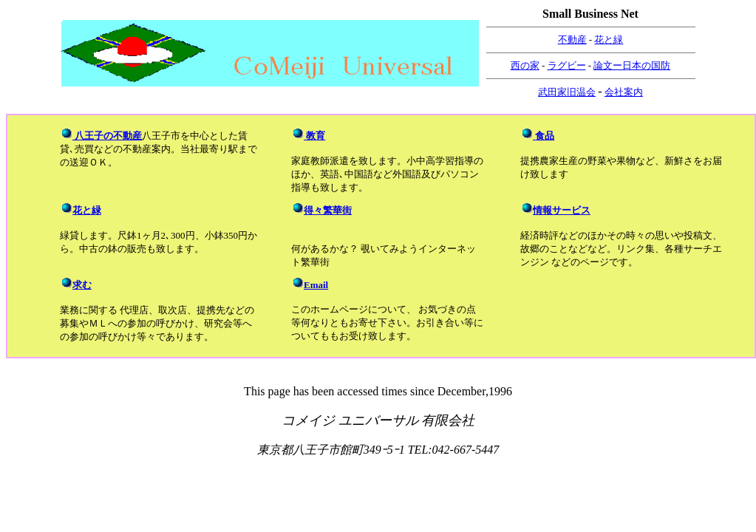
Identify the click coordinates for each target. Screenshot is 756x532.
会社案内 (624, 92)
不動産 (572, 40)
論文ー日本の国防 (632, 65)
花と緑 (609, 40)
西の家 (525, 65)
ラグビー (567, 65)
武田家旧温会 (567, 92)
